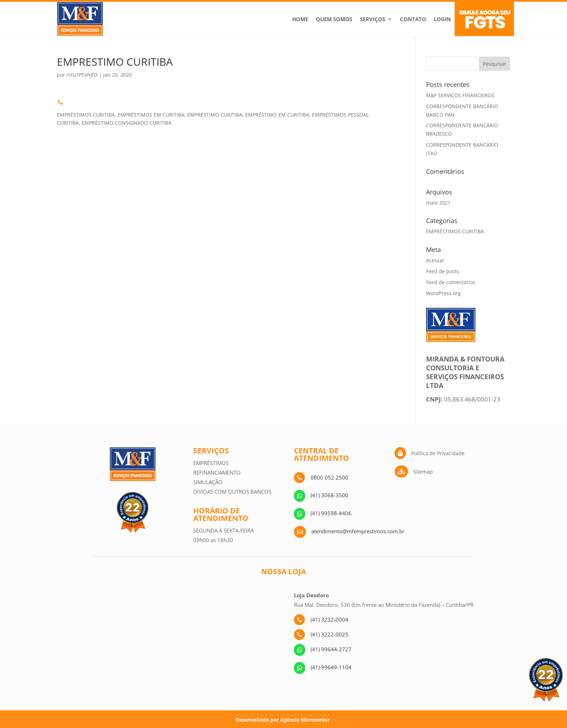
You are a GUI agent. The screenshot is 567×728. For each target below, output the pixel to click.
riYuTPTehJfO (82, 75)
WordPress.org (443, 293)
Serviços (373, 19)
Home (300, 19)
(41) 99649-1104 (331, 667)
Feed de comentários (451, 282)
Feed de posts (442, 271)
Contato (413, 19)
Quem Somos (334, 19)
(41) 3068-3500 (329, 495)
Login (442, 19)
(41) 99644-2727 (331, 649)
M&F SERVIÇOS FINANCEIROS (460, 95)
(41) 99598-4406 (331, 513)
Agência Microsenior (305, 720)
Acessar (435, 260)
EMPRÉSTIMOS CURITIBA (455, 231)
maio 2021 (438, 203)
